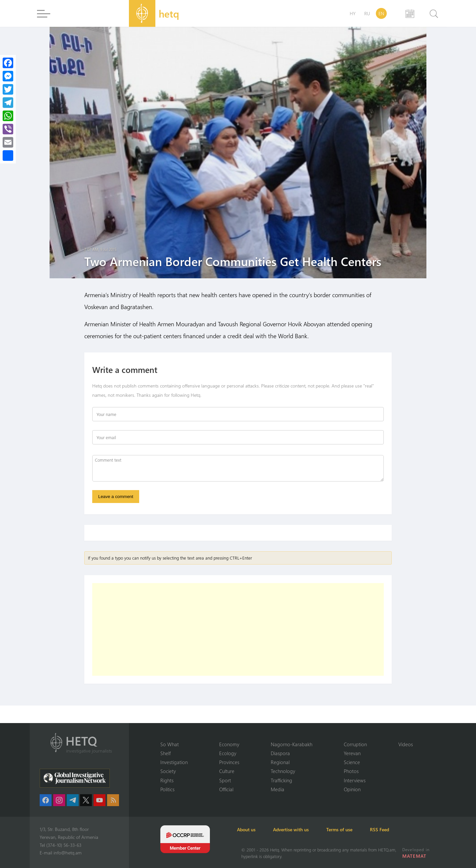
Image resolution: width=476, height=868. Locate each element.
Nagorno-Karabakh (292, 744)
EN (381, 13)
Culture (227, 771)
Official (226, 789)
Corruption (355, 744)
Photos (351, 771)
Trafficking (281, 780)
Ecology (228, 753)
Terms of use (351, 829)
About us (251, 829)
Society (168, 771)
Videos (406, 744)
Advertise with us (299, 829)
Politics (167, 789)
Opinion (352, 789)
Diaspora (280, 753)
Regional (280, 762)
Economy (229, 744)
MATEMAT (415, 856)
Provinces (229, 762)
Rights (167, 780)
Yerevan (352, 753)
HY (353, 13)
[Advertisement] (238, 630)
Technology (283, 771)
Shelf (165, 753)
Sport (225, 780)
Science (352, 762)
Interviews (355, 780)
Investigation (174, 762)
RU (367, 13)
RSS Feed (395, 829)
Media (278, 789)
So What (170, 744)
